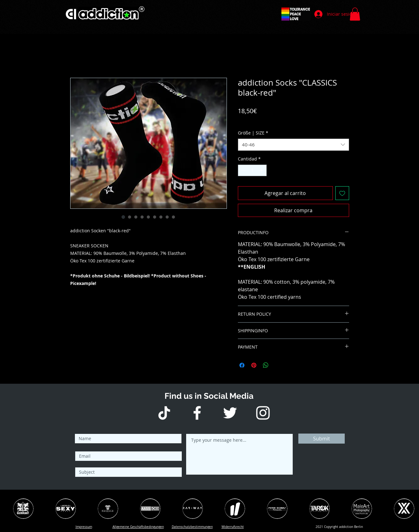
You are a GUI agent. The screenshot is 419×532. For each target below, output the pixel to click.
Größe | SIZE (253, 133)
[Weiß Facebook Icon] (197, 413)
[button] (355, 14)
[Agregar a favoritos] (342, 193)
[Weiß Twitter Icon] (230, 413)
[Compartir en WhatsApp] (266, 365)
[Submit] (322, 439)
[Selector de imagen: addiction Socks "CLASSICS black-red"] (123, 217)
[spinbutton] (252, 170)
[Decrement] (243, 170)
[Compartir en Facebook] (242, 365)
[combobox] (293, 145)
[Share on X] (278, 365)
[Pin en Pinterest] (254, 365)
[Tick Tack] (164, 413)
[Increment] (262, 170)
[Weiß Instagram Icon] (263, 413)
